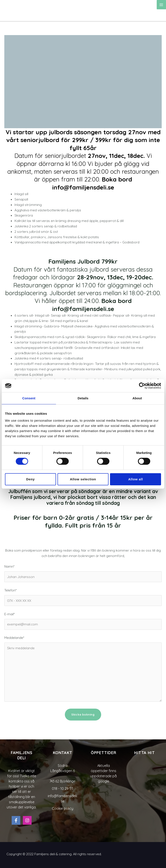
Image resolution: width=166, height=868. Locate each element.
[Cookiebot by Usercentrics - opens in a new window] (142, 386)
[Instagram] (27, 820)
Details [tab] (83, 398)
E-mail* (83, 621)
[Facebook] (16, 820)
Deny (30, 479)
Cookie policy (63, 808)
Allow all (136, 479)
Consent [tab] (29, 398)
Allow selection (83, 479)
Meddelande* (83, 669)
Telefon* (83, 597)
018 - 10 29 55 (63, 789)
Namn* (83, 573)
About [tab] (137, 398)
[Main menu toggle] (161, 5)
